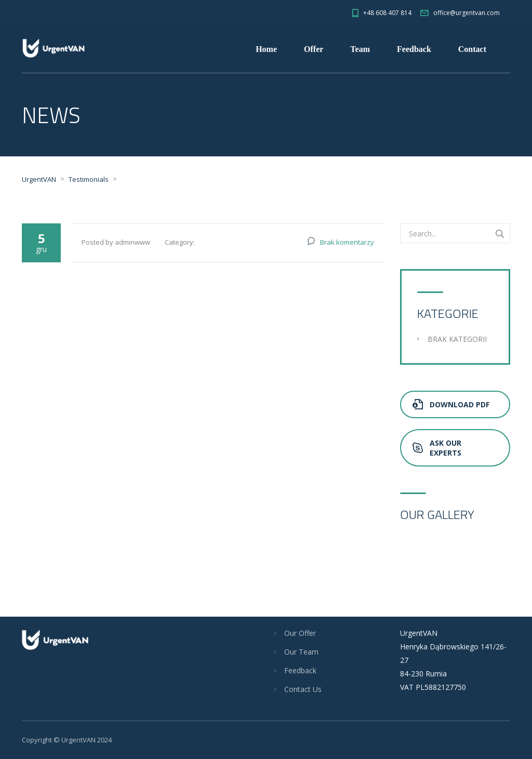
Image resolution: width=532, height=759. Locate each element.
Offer (314, 49)
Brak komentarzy (347, 242)
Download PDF (451, 404)
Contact (472, 49)
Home (266, 49)
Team (360, 49)
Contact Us (303, 689)
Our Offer (300, 633)
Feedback (414, 49)
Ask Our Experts (437, 448)
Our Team (301, 652)
